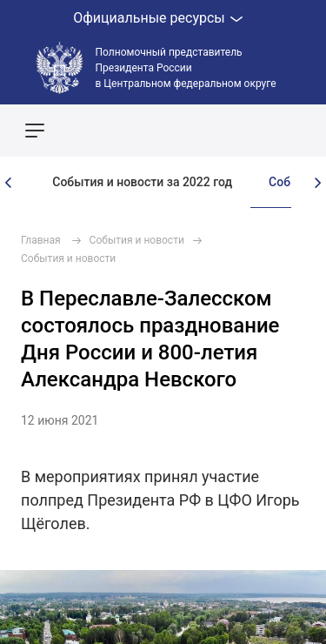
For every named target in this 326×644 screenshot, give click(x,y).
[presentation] (9, 183)
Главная (41, 240)
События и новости (137, 240)
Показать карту (261, 131)
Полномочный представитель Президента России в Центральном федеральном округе (186, 68)
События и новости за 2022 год (142, 182)
